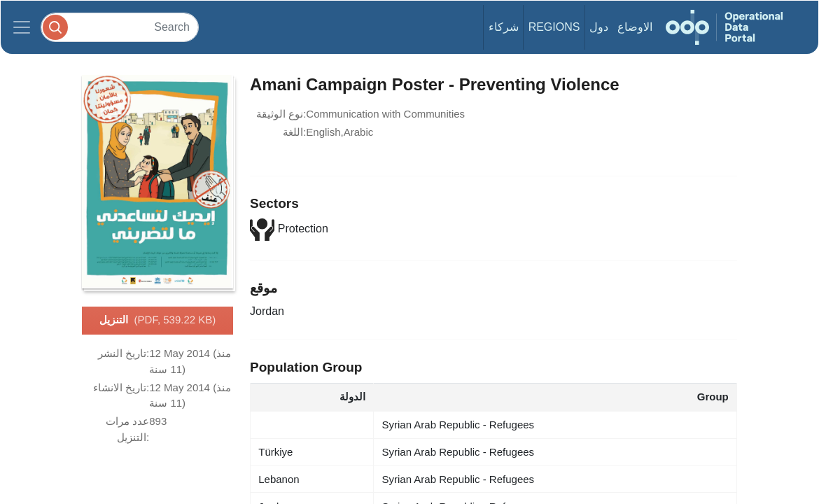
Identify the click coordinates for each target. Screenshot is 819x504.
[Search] (120, 27)
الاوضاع (635, 27)
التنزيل (158, 321)
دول (599, 27)
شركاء (504, 27)
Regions (554, 27)
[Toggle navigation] (22, 27)
